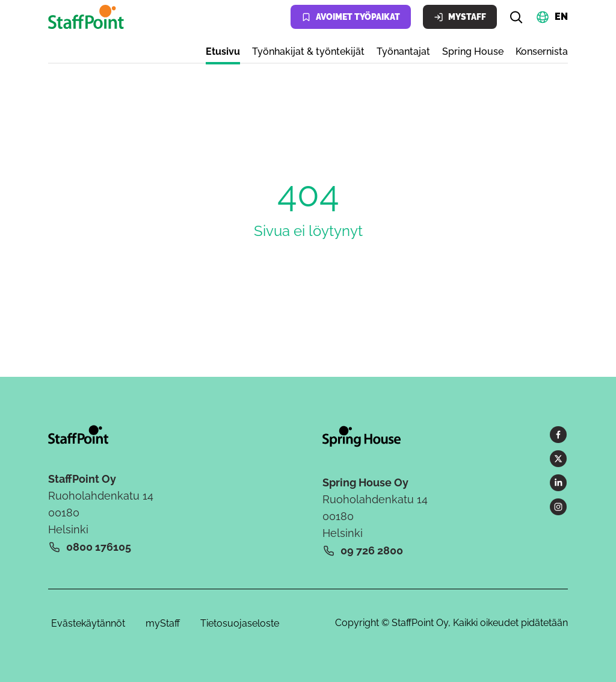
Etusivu (223, 51)
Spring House (473, 51)
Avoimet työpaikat (351, 17)
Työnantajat (403, 51)
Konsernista (542, 51)
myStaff (163, 623)
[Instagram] (558, 507)
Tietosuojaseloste (240, 623)
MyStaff (460, 17)
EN (561, 16)
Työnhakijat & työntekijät (308, 51)
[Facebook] (558, 435)
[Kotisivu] (88, 17)
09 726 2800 (372, 550)
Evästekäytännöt (88, 623)
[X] (558, 459)
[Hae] (516, 17)
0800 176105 (99, 547)
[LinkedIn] (558, 483)
